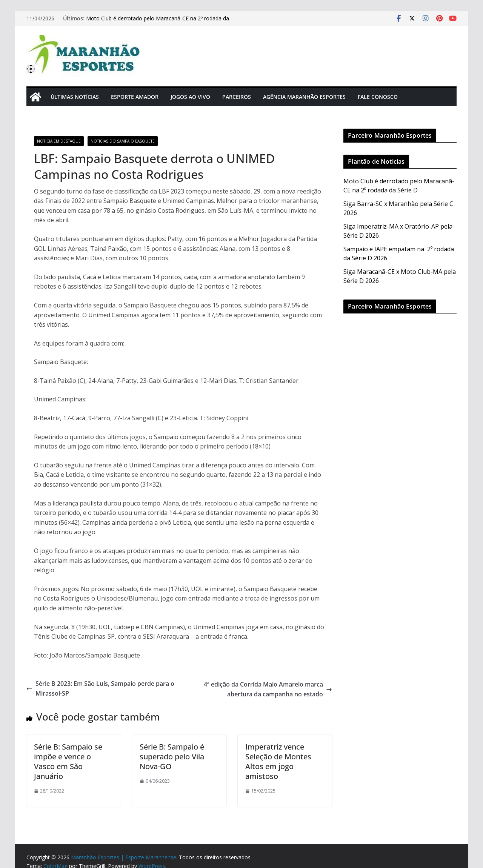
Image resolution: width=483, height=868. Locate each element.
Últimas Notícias (75, 97)
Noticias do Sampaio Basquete (123, 141)
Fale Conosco (378, 97)
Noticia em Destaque (59, 141)
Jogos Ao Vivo (190, 97)
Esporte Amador (135, 97)
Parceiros (237, 97)
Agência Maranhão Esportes (304, 97)
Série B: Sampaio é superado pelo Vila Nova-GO (172, 757)
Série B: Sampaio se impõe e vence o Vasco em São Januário (68, 761)
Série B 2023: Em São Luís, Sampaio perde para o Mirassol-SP (100, 688)
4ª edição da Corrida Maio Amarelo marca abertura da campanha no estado (268, 689)
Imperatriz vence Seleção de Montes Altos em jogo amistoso (278, 761)
